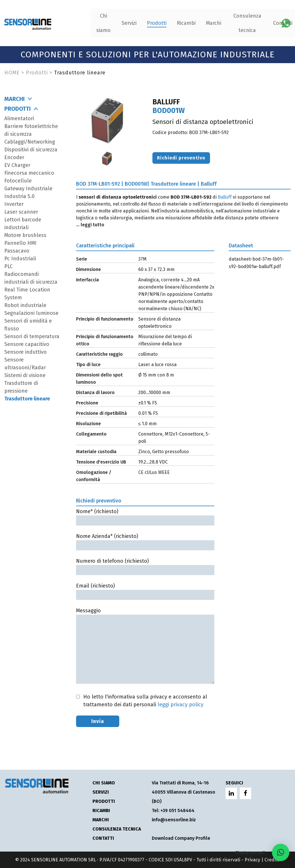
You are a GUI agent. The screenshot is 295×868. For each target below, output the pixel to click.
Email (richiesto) (145, 590)
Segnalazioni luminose (31, 313)
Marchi (174, 23)
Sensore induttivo (25, 352)
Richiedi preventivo (181, 158)
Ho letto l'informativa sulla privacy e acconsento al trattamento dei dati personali (145, 701)
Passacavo (17, 251)
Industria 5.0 (19, 196)
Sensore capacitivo (27, 344)
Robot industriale (25, 305)
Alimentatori (19, 118)
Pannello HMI (20, 243)
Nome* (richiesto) (145, 516)
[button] (281, 852)
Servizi (90, 23)
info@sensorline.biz (173, 820)
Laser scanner (21, 212)
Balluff (225, 197)
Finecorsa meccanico (29, 173)
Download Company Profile (181, 838)
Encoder (14, 157)
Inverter (14, 204)
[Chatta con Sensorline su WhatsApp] (286, 23)
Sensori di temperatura (32, 336)
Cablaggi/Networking (30, 142)
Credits (272, 860)
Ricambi (147, 23)
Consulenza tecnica (208, 23)
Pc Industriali (20, 259)
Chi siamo (64, 23)
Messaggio (145, 646)
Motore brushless (25, 235)
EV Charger (17, 165)
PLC (8, 266)
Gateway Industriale (28, 189)
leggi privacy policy (180, 705)
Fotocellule (18, 181)
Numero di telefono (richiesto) (145, 565)
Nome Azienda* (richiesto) (145, 541)
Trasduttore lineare (27, 399)
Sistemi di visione (25, 375)
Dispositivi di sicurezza (31, 150)
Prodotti (117, 23)
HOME (12, 73)
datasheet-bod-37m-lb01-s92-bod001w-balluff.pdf (256, 263)
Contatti (243, 23)
